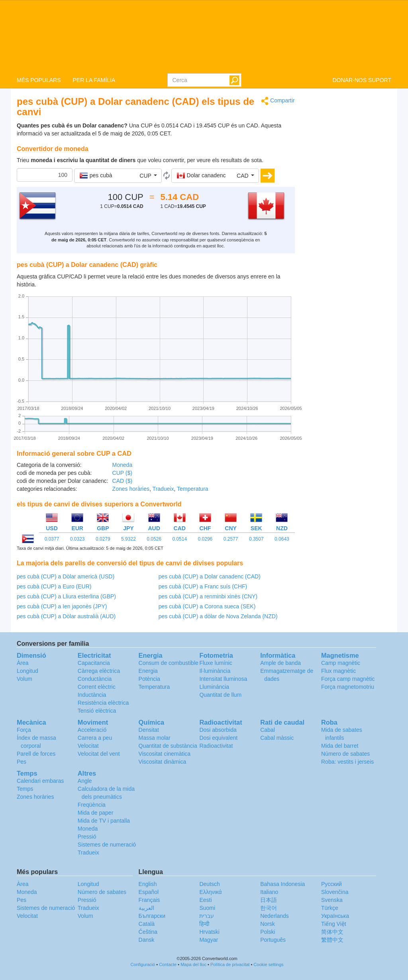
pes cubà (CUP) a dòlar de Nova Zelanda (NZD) (218, 616)
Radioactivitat (216, 746)
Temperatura (193, 489)
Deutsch (209, 884)
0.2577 (231, 539)
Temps (25, 789)
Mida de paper (96, 813)
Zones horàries (131, 489)
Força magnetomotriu (348, 687)
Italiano (269, 892)
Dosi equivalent (218, 738)
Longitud (27, 671)
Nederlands (275, 916)
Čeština (148, 932)
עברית (207, 916)
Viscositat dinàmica (163, 762)
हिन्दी (204, 924)
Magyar (209, 940)
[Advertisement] (349, 216)
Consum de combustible (169, 663)
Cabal (268, 730)
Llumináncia (214, 687)
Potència (149, 679)
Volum (25, 679)
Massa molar (155, 738)
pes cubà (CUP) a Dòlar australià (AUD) (66, 616)
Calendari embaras (40, 781)
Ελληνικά (210, 892)
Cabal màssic (277, 738)
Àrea (23, 663)
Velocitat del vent (99, 754)
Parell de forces (36, 754)
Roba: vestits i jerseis (347, 762)
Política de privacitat (230, 964)
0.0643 (282, 539)
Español (149, 892)
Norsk (268, 924)
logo (204, 36)
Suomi (207, 908)
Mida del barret (340, 746)
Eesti (205, 900)
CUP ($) (122, 473)
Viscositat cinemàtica (165, 754)
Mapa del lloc (193, 964)
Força (24, 730)
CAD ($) (123, 481)
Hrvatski (209, 932)
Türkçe (330, 908)
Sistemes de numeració (107, 845)
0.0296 (205, 539)
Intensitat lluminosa (223, 679)
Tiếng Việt (334, 924)
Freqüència (92, 805)
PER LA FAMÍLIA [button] (94, 80)
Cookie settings (268, 964)
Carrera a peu (95, 738)
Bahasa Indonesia (282, 884)
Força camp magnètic (348, 679)
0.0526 (154, 539)
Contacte (168, 964)
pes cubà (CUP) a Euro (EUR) (54, 586)
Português (273, 940)
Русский (331, 884)
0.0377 (52, 539)
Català (147, 924)
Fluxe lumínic (216, 663)
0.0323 (77, 539)
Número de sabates (345, 754)
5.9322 (128, 539)
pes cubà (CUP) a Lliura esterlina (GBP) (66, 596)
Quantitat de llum (220, 695)
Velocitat (88, 746)
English (148, 884)
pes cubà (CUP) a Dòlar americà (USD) (66, 576)
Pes (22, 762)
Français (149, 900)
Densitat (149, 730)
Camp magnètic (341, 663)
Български (152, 916)
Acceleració (92, 730)
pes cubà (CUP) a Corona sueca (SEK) (207, 606)
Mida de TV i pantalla (104, 821)
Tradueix (163, 489)
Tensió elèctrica (97, 711)
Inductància (92, 695)
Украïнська (335, 916)
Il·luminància (215, 671)
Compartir (278, 101)
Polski (268, 932)
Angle (85, 781)
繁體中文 (332, 940)
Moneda (123, 465)
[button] (118, 176)
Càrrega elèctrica (99, 671)
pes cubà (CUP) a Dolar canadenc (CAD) (210, 576)
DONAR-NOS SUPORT (362, 80)
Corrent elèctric (97, 687)
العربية (146, 908)
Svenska (332, 900)
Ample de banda (280, 663)
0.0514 (179, 539)
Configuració (143, 964)
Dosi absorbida (218, 730)
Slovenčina (335, 892)
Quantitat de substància (168, 746)
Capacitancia (94, 663)
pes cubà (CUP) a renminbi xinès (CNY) (208, 596)
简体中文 (332, 932)
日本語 (269, 900)
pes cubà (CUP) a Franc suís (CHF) (203, 586)
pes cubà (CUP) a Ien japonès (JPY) (62, 606)
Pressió (87, 837)
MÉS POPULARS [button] (39, 80)
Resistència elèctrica (103, 703)
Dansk (147, 940)
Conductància (95, 679)
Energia (148, 671)
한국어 (269, 908)
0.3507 (256, 539)
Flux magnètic (338, 671)
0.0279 (103, 539)
